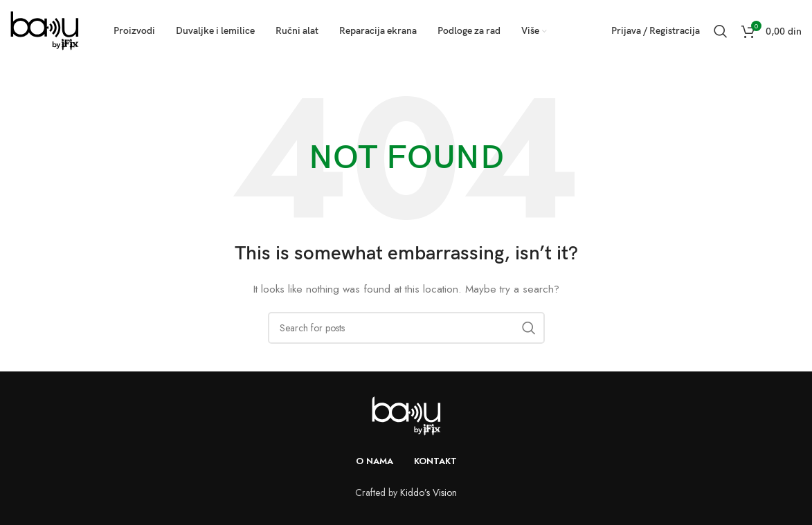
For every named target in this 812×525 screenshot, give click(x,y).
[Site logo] (45, 30)
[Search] (721, 31)
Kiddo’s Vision (428, 492)
